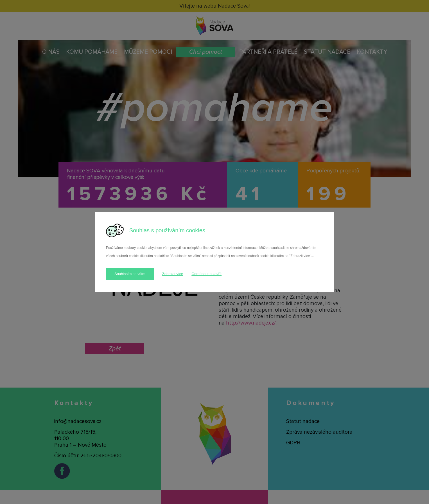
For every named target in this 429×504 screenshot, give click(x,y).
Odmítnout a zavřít (206, 274)
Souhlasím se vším (130, 274)
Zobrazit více (173, 274)
